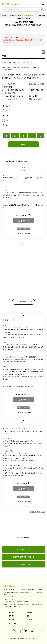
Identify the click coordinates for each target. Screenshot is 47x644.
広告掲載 (29, 612)
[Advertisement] (23, 269)
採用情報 (12, 616)
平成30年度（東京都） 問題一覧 (23, 557)
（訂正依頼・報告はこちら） (9, 69)
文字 (23, 63)
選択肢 (4, 63)
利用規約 (12, 619)
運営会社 (12, 612)
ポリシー (29, 619)
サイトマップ (13, 623)
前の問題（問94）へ (24, 549)
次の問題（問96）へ (24, 564)
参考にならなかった (23, 229)
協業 (28, 616)
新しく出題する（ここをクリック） (27, 40)
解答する (23, 144)
